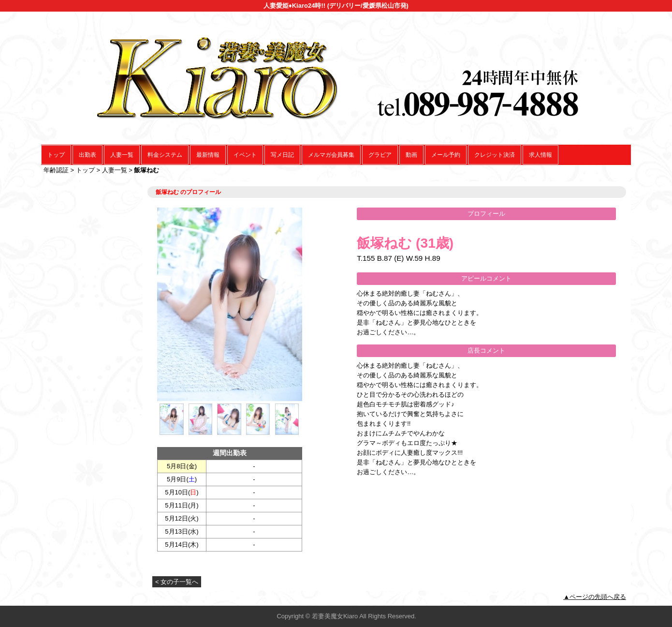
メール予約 (446, 155)
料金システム (165, 155)
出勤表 (88, 155)
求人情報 (541, 155)
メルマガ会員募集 (331, 155)
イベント (245, 155)
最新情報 (208, 155)
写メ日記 (282, 155)
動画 (411, 155)
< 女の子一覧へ (177, 582)
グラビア (380, 155)
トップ (56, 155)
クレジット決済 (495, 155)
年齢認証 (56, 170)
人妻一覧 (122, 155)
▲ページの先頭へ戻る (595, 597)
